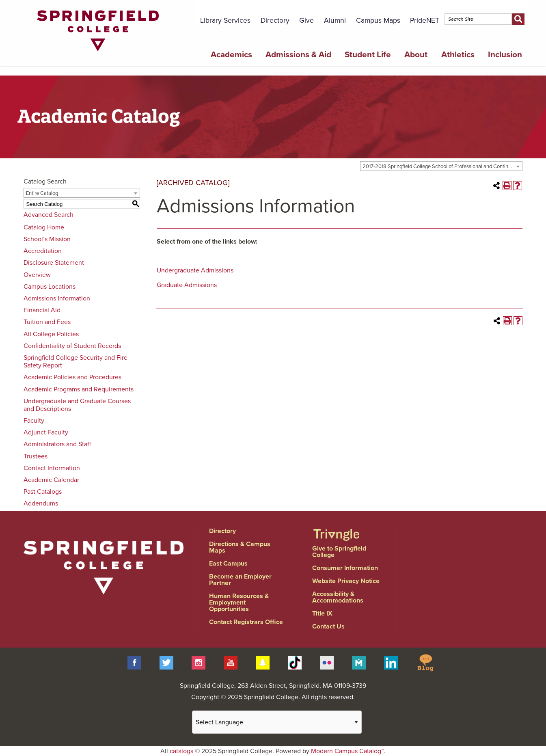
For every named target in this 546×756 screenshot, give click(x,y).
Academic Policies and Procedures (72, 377)
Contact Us (328, 626)
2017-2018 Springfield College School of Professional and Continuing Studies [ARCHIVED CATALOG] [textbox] (442, 166)
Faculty (34, 421)
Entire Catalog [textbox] (42, 193)
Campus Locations (50, 287)
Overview (37, 275)
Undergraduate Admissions (195, 270)
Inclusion (505, 55)
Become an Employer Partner (240, 580)
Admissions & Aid (298, 55)
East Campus (228, 564)
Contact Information (52, 468)
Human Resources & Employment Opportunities (239, 603)
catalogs (181, 751)
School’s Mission (47, 239)
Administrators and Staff (57, 444)
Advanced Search (49, 215)
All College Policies (51, 334)
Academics (231, 55)
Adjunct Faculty (46, 432)
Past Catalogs (43, 492)
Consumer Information (345, 568)
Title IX (322, 613)
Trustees (36, 456)
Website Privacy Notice (346, 581)
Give (306, 21)
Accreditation (43, 251)
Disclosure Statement (54, 263)
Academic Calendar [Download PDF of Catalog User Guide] (51, 480)
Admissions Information (57, 298)
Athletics (458, 55)
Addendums (41, 503)
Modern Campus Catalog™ (347, 751)
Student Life (368, 55)
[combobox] (441, 166)
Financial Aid (42, 310)
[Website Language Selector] (277, 722)
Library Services (225, 21)
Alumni (335, 21)
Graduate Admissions (187, 285)
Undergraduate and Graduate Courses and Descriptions (77, 405)
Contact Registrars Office (246, 622)
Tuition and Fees (47, 322)
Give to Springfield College (339, 552)
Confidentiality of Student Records (72, 346)
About (416, 55)
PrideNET (425, 21)
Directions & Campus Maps (240, 547)
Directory (275, 21)
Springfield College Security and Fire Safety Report (76, 362)
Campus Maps (378, 21)
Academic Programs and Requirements (79, 389)
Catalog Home (44, 227)
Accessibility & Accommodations (338, 597)
